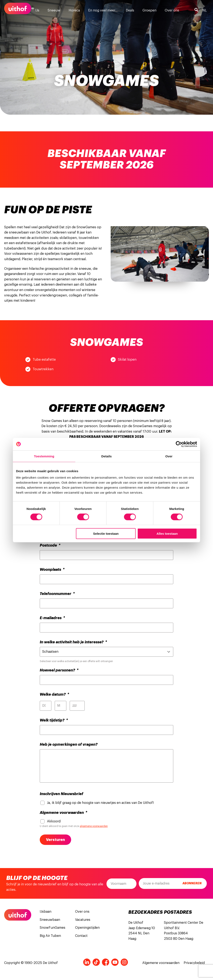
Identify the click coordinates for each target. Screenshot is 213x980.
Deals (130, 10)
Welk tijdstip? (54, 720)
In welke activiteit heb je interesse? (73, 642)
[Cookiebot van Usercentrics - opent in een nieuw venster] (179, 444)
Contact (81, 936)
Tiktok (96, 962)
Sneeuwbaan (50, 920)
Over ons (172, 10)
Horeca (74, 10)
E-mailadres (52, 618)
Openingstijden (87, 928)
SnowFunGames (53, 928)
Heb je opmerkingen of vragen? (69, 744)
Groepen (149, 10)
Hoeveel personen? (59, 670)
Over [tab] (169, 456)
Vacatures (83, 920)
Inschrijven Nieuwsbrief (61, 794)
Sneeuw (54, 10)
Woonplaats (52, 570)
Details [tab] (106, 456)
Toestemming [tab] (44, 456)
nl (205, 10)
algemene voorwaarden (94, 826)
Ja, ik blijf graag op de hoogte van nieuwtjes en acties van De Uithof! (100, 803)
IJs (37, 10)
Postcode (50, 545)
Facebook (106, 962)
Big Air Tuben (50, 936)
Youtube (115, 962)
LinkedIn (87, 962)
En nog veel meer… (103, 10)
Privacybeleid (194, 963)
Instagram (124, 962)
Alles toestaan (167, 534)
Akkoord (54, 821)
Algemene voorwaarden (63, 813)
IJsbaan (46, 912)
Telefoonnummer (57, 594)
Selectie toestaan (106, 534)
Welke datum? (54, 694)
